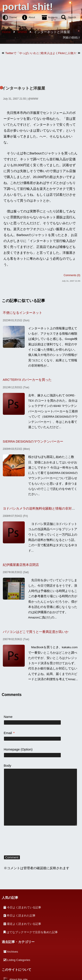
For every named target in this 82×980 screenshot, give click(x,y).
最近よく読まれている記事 (24, 924)
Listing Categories (19, 960)
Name (8, 717)
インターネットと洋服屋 (23, 88)
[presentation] (37, 841)
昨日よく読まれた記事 (21, 916)
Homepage (12, 749)
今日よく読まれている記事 (24, 907)
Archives (53, 17)
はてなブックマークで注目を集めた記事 (32, 932)
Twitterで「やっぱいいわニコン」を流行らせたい (23, 53)
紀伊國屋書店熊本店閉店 (21, 565)
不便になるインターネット (23, 313)
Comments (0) (72, 275)
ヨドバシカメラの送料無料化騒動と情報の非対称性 (41, 508)
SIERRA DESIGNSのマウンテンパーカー (33, 441)
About (32, 17)
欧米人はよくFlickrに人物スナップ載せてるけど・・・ (59, 53)
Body (7, 765)
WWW (35, 99)
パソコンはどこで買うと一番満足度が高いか (36, 632)
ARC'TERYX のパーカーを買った (27, 380)
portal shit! (27, 7)
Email (9, 733)
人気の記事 (10, 898)
